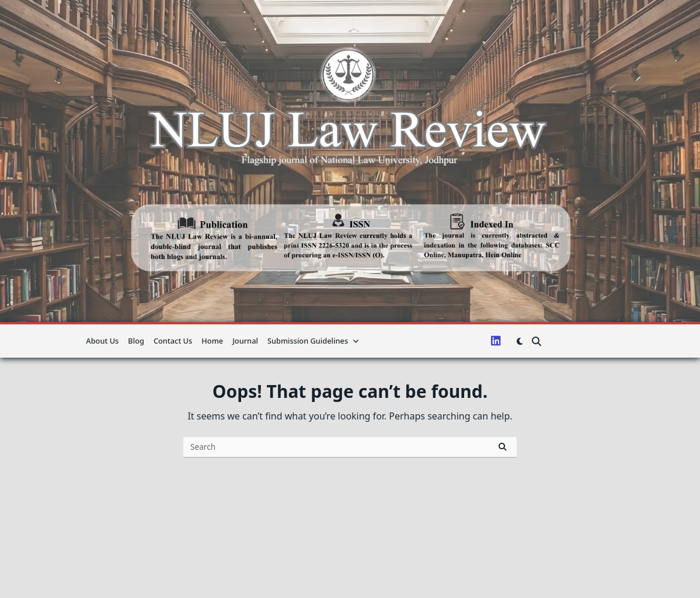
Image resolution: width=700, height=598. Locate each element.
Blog (136, 341)
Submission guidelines (313, 341)
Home (212, 341)
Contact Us (173, 341)
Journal (245, 341)
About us (102, 341)
